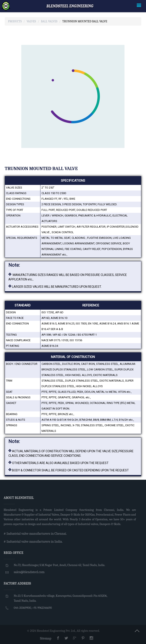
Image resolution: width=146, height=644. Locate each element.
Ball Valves (49, 21)
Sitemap (46, 638)
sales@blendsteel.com (29, 572)
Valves (31, 21)
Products (15, 21)
